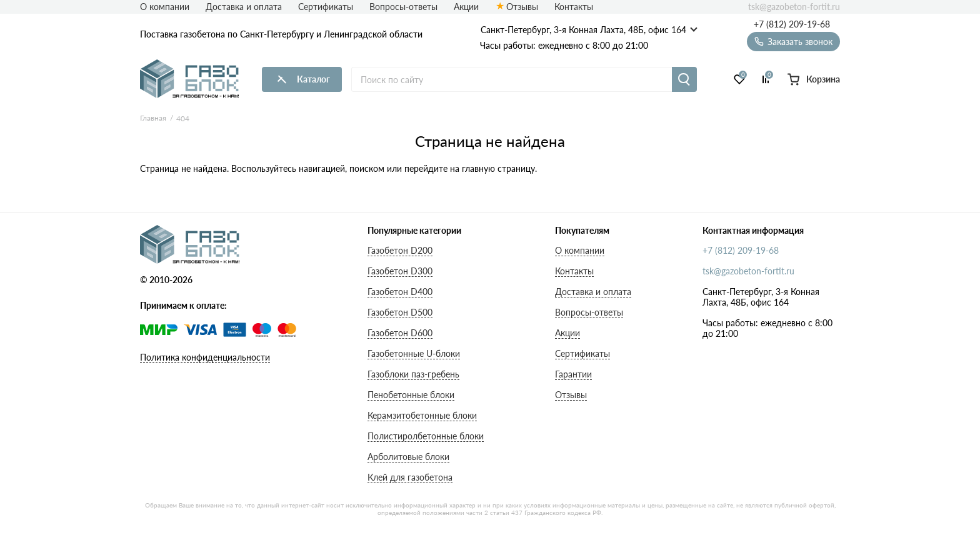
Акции (466, 7)
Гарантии (573, 374)
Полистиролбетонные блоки (426, 436)
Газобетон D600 (400, 333)
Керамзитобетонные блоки (422, 415)
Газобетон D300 (400, 271)
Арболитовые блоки (408, 457)
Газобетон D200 (400, 250)
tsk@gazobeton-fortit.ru (794, 7)
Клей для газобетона (410, 477)
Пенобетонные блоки (411, 395)
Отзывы (522, 7)
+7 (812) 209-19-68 (792, 24)
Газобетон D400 (400, 292)
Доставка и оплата (244, 7)
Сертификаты (326, 7)
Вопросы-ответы (403, 7)
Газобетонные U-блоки (414, 353)
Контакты (574, 7)
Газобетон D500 (400, 312)
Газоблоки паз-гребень (413, 374)
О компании (165, 7)
